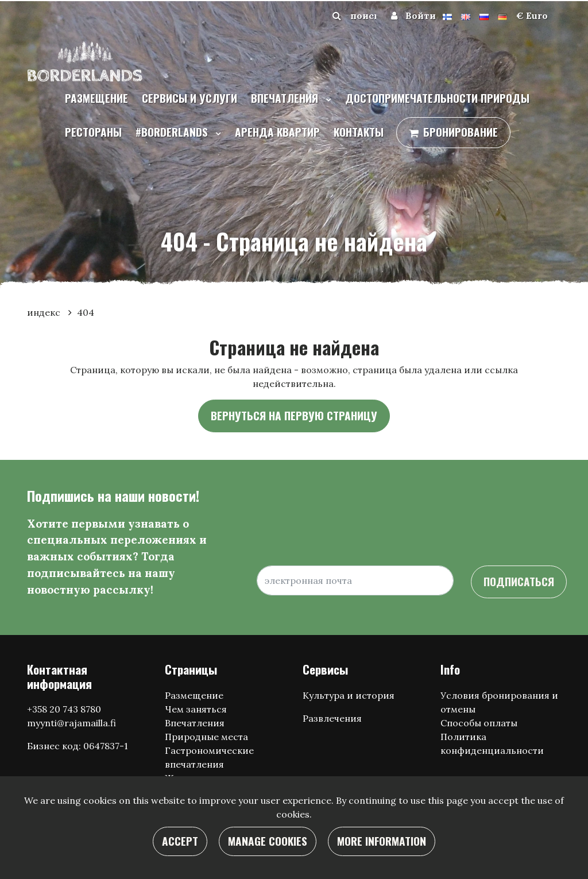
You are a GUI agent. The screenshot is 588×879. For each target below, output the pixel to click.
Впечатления (286, 98)
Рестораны (93, 132)
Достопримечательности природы (437, 98)
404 (86, 312)
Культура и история (349, 695)
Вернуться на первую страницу (294, 415)
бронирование (461, 132)
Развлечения (332, 718)
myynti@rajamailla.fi (71, 723)
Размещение (96, 98)
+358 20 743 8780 (64, 709)
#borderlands (173, 132)
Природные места (206, 737)
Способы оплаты (479, 723)
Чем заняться (196, 709)
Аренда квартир (277, 132)
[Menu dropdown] (326, 99)
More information (382, 841)
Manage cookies (268, 841)
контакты (359, 132)
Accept (180, 841)
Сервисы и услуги (189, 98)
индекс (45, 312)
